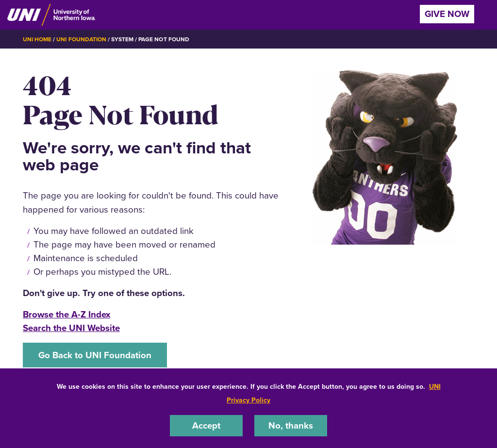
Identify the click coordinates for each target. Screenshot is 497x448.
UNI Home (37, 39)
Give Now (447, 14)
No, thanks (291, 425)
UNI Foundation (81, 39)
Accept (206, 425)
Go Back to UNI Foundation (95, 355)
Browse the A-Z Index (66, 314)
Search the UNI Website (71, 328)
